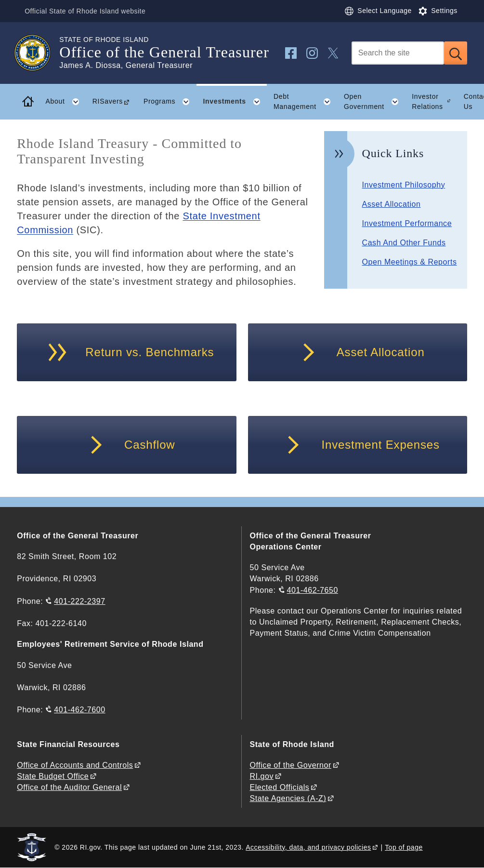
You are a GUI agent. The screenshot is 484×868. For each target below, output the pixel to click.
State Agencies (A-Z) (288, 798)
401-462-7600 (79, 710)
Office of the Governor (290, 765)
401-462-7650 (313, 590)
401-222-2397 (79, 601)
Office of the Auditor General (69, 787)
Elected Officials (279, 787)
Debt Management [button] (305, 102)
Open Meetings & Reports (410, 262)
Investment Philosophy (404, 185)
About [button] (66, 102)
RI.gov (262, 776)
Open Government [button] (375, 102)
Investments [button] (235, 102)
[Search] (398, 53)
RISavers (108, 101)
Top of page (404, 847)
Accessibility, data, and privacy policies (308, 847)
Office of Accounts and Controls (75, 765)
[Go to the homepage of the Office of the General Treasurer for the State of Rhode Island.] (38, 53)
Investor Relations (427, 101)
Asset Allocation (392, 204)
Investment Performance (407, 223)
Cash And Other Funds (404, 243)
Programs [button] (170, 102)
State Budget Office (53, 776)
